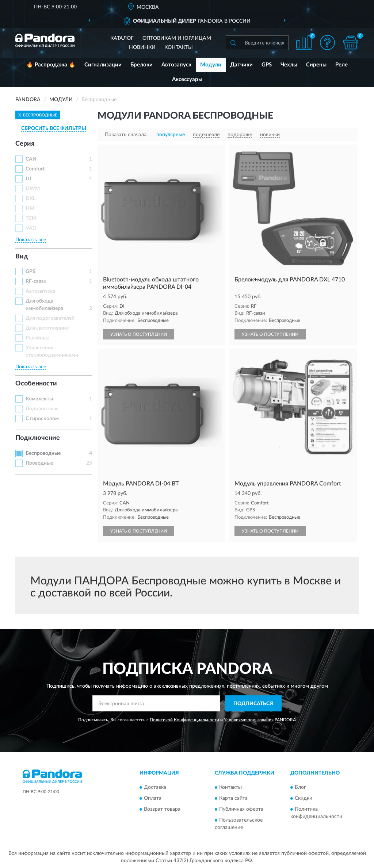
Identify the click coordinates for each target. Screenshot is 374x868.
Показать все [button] (31, 240)
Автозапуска (41, 291)
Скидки (304, 798)
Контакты (179, 47)
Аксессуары (187, 79)
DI (28, 179)
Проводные (39, 463)
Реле (341, 65)
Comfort (35, 169)
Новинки (142, 47)
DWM (33, 189)
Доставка (155, 787)
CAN (31, 159)
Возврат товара (162, 809)
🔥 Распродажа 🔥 (51, 65)
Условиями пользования (249, 720)
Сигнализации (103, 65)
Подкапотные (42, 409)
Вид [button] (22, 257)
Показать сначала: (126, 135)
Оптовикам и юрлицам (177, 38)
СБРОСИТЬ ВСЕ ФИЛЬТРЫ (54, 128)
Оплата (153, 798)
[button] (327, 43)
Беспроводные (43, 453)
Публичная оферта (241, 809)
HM (30, 208)
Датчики (241, 65)
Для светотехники (47, 328)
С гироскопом (42, 419)
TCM (31, 218)
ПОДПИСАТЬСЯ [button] (253, 704)
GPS (267, 65)
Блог (300, 787)
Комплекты (39, 399)
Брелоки (142, 65)
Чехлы (289, 65)
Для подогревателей (50, 318)
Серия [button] (25, 144)
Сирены (316, 65)
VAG (31, 228)
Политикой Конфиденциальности (184, 720)
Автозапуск (176, 65)
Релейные (37, 338)
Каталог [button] (122, 38)
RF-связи (36, 281)
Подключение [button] (38, 438)
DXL (30, 199)
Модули (211, 65)
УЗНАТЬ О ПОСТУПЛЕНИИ (139, 334)
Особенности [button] (36, 384)
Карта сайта (233, 798)
